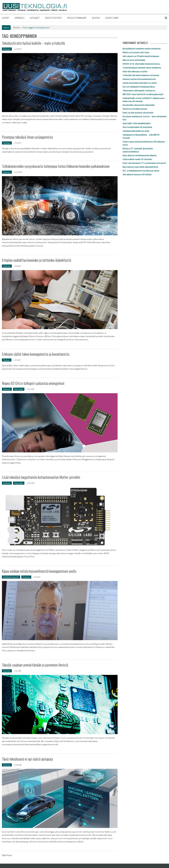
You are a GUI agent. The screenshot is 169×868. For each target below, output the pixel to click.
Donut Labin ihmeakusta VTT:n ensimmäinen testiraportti (144, 163)
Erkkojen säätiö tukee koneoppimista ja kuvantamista (36, 354)
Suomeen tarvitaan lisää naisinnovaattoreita (139, 79)
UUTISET (6, 18)
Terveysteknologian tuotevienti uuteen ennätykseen (142, 67)
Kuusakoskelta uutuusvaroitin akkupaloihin (139, 105)
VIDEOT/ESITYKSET (53, 18)
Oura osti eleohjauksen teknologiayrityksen (139, 87)
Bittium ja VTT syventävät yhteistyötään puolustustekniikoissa (138, 150)
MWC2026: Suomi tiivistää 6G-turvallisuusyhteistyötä (143, 94)
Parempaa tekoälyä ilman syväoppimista (27, 137)
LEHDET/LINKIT (112, 18)
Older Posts (7, 856)
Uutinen (7, 49)
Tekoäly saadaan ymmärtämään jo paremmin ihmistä (35, 665)
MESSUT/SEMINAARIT (77, 18)
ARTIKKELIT (20, 18)
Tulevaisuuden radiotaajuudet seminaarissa (139, 90)
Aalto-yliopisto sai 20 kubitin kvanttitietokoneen (141, 56)
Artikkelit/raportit (11, 577)
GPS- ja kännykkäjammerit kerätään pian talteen (141, 171)
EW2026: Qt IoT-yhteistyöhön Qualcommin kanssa (141, 64)
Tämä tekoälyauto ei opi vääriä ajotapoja (27, 759)
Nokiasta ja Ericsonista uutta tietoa (136, 52)
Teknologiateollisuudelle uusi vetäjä (136, 131)
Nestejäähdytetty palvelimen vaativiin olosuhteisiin (142, 48)
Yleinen (7, 360)
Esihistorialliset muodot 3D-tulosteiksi (137, 159)
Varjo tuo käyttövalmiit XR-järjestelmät (137, 127)
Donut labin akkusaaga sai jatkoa (135, 71)
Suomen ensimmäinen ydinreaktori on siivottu (140, 83)
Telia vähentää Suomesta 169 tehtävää (137, 174)
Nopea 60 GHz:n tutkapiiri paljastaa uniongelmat (33, 383)
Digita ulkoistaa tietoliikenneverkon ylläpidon (139, 155)
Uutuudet (19, 389)
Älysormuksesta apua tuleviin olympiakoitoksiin (140, 167)
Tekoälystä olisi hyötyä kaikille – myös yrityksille (33, 43)
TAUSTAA (96, 18)
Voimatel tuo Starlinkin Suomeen (135, 109)
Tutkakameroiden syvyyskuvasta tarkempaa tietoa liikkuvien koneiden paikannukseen (56, 166)
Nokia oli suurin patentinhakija (134, 60)
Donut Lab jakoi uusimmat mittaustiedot (138, 112)
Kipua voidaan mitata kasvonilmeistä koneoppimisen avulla (39, 571)
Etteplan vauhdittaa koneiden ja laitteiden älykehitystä (36, 260)
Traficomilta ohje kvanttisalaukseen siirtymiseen (141, 75)
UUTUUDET (35, 18)
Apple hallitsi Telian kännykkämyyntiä (136, 123)
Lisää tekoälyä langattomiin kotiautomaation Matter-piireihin (41, 477)
